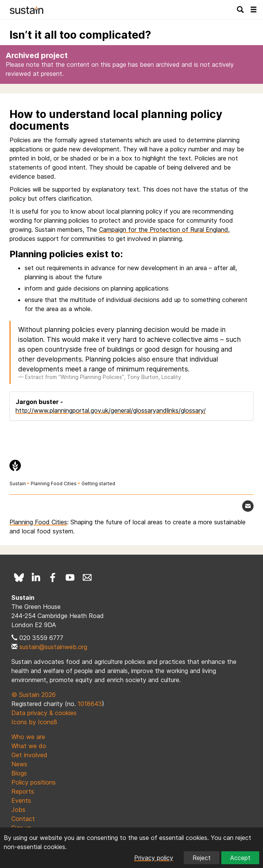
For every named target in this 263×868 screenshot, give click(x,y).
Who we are (28, 737)
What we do (29, 746)
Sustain (18, 484)
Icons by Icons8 (34, 722)
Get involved (29, 755)
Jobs (18, 810)
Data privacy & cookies (44, 713)
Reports (23, 791)
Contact (23, 819)
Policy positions (34, 782)
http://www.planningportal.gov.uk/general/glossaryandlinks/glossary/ (111, 410)
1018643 (90, 704)
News (19, 764)
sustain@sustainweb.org (53, 647)
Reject (202, 858)
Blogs (19, 773)
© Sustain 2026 (34, 695)
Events (21, 800)
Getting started (98, 484)
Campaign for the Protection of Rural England (164, 230)
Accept (240, 858)
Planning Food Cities (54, 484)
